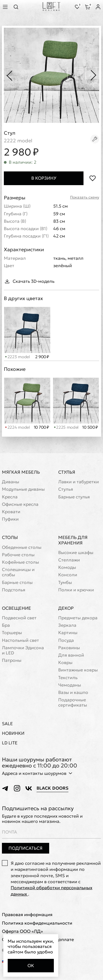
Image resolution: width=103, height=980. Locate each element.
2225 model (66, 427)
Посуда (66, 640)
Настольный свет (20, 640)
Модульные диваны (23, 489)
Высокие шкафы (76, 553)
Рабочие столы (18, 555)
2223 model (18, 357)
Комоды (67, 567)
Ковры (65, 663)
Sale (7, 724)
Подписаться (26, 848)
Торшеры (12, 633)
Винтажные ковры (78, 670)
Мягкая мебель (21, 472)
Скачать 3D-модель (29, 281)
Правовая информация (27, 915)
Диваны (11, 482)
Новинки (13, 733)
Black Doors (52, 788)
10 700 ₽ (41, 427)
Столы (10, 537)
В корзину (44, 178)
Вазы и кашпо (73, 692)
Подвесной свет (19, 618)
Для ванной (71, 655)
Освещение (16, 608)
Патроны (12, 660)
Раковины (69, 648)
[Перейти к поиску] (18, 7)
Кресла (10, 497)
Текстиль (68, 678)
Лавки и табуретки (79, 482)
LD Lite (10, 743)
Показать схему (85, 197)
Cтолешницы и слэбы (18, 572)
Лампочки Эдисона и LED (23, 650)
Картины (68, 633)
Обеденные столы (22, 547)
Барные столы (17, 582)
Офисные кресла (20, 504)
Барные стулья (74, 497)
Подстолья (14, 590)
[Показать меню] (6, 7)
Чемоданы (70, 685)
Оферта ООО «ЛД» (22, 931)
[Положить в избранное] (92, 178)
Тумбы (65, 582)
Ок (31, 965)
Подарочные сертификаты (73, 702)
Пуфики (10, 519)
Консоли (68, 575)
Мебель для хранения (73, 540)
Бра (6, 625)
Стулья (67, 472)
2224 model (18, 427)
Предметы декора (78, 618)
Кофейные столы (20, 562)
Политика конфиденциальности (37, 923)
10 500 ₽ (90, 427)
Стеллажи (69, 560)
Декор (66, 608)
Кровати (11, 512)
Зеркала (67, 625)
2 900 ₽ (42, 357)
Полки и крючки (76, 590)
